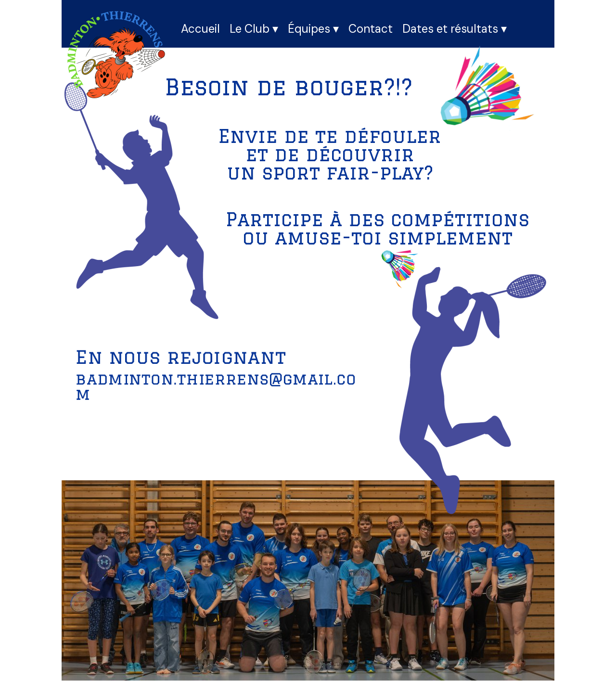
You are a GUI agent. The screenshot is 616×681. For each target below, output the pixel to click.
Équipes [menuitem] (313, 29)
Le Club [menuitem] (254, 29)
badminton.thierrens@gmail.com (216, 386)
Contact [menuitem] (371, 29)
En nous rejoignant (181, 357)
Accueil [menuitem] (200, 29)
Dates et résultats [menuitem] (455, 29)
